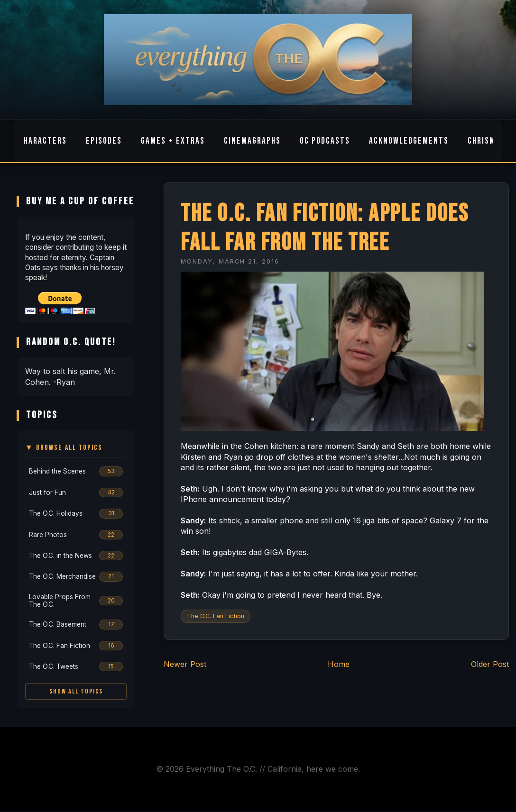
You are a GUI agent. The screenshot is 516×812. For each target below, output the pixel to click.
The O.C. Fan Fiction (216, 616)
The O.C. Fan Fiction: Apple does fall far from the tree (325, 228)
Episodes (104, 141)
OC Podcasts (325, 141)
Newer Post (185, 664)
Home (339, 664)
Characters (43, 141)
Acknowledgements (409, 141)
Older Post (490, 664)
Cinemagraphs (252, 141)
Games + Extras (173, 141)
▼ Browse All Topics (64, 448)
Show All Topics (76, 691)
